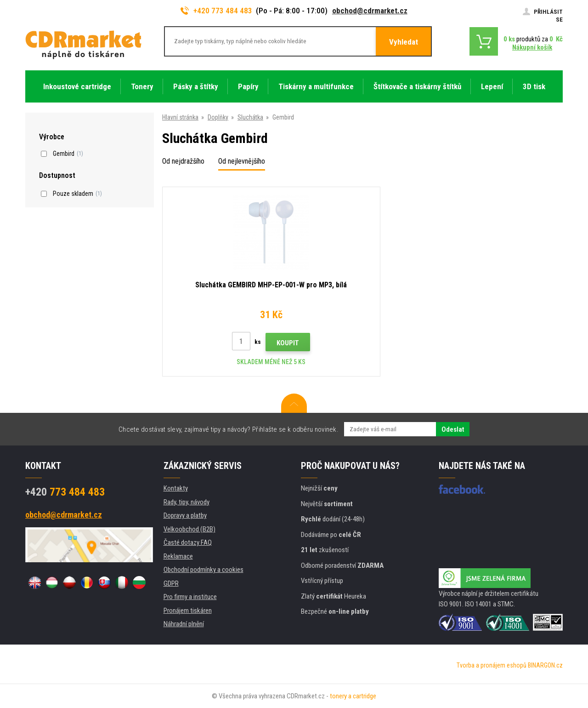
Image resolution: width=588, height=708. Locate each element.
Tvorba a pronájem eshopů (492, 665)
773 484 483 (65, 492)
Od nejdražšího (183, 161)
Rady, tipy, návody (187, 502)
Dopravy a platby (185, 515)
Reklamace (178, 556)
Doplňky (218, 117)
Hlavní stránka (180, 117)
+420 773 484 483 (216, 11)
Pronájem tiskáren (188, 611)
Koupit (245, 343)
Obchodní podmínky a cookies (204, 570)
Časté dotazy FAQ (188, 542)
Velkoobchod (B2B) (189, 529)
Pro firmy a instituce (190, 597)
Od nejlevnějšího (242, 161)
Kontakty (176, 488)
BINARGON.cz (545, 665)
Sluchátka (250, 117)
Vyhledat (404, 42)
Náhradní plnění (184, 624)
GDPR (171, 583)
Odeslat (453, 429)
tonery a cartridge (353, 696)
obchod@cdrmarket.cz (370, 11)
